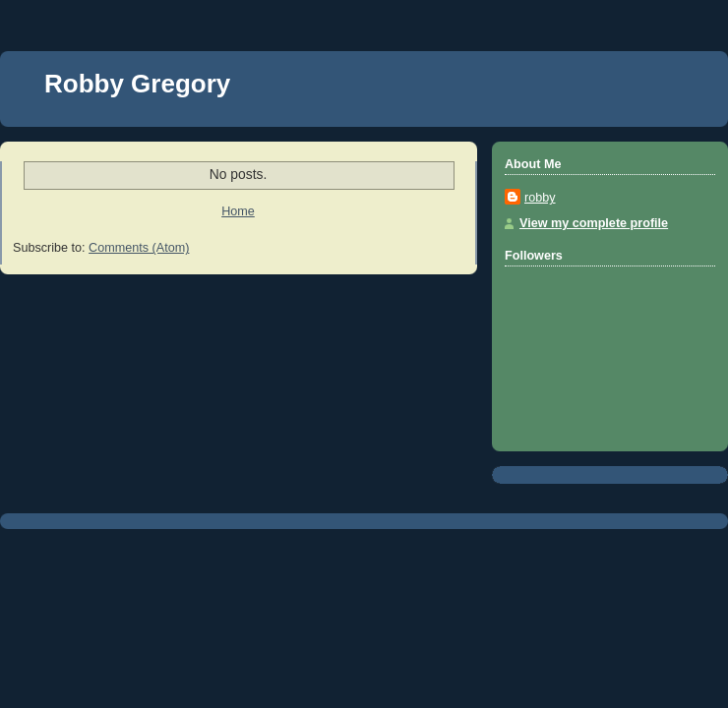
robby (540, 198)
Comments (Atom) (139, 248)
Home (238, 211)
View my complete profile (594, 223)
